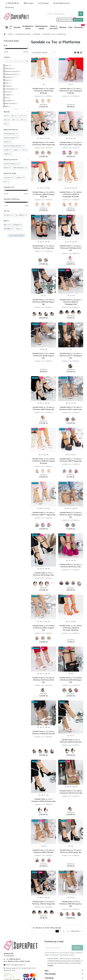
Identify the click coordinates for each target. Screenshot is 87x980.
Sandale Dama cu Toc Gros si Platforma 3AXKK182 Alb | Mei (43, 733)
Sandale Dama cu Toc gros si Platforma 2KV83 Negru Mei (71, 851)
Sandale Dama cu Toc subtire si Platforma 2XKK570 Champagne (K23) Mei (71, 194)
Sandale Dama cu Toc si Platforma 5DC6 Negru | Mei (43, 574)
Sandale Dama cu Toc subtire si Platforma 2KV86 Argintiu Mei (44, 356)
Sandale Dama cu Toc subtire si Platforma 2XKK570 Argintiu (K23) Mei (43, 461)
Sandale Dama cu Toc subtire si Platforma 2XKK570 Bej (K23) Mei (44, 91)
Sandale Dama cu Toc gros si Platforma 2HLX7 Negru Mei (43, 247)
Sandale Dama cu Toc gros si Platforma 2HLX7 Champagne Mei (71, 515)
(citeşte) (50, 965)
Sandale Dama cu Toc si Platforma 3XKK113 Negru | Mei (43, 800)
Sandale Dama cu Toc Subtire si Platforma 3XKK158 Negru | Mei (71, 680)
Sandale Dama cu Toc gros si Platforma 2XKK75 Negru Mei (71, 460)
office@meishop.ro (62, 3)
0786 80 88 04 (12, 3)
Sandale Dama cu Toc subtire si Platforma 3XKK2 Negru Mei (43, 143)
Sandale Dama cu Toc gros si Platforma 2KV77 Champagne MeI (71, 356)
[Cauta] (64, 14)
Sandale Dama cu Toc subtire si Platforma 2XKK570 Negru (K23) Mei (44, 194)
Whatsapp (43, 3)
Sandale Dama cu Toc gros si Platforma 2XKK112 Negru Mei (43, 903)
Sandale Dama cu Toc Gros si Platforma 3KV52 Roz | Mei (71, 566)
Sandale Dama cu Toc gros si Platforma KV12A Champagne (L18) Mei (71, 91)
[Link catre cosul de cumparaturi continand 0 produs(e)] (78, 20)
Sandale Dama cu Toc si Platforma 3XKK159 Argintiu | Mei (71, 904)
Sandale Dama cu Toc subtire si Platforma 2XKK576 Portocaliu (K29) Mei (71, 628)
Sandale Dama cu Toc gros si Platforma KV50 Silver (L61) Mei (43, 680)
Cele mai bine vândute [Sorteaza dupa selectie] (40, 53)
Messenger (29, 3)
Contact (10, 7)
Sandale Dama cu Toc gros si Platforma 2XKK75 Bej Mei (43, 851)
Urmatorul (76, 931)
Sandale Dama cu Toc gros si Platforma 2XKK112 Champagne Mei (71, 302)
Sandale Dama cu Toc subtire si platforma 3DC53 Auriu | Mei (71, 792)
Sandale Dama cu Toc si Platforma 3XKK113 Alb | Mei (71, 741)
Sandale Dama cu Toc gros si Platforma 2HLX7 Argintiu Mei (71, 408)
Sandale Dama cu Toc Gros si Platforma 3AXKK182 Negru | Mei (44, 302)
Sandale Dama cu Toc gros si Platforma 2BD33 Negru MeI (43, 408)
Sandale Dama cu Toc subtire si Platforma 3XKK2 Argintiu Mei (44, 628)
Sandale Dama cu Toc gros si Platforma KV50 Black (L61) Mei (71, 248)
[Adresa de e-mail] (58, 948)
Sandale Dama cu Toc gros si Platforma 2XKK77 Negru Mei (71, 143)
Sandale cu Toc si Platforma (43, 96)
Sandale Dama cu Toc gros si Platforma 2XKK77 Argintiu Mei (43, 514)
